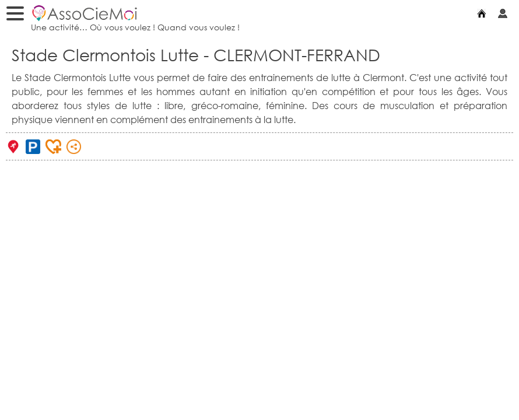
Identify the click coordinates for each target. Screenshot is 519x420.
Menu (18, 15)
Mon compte (506, 13)
